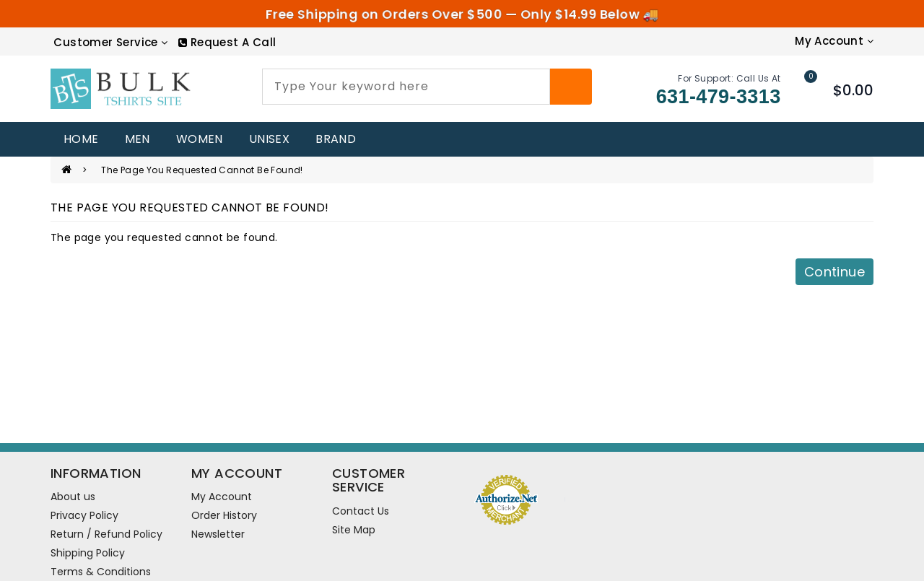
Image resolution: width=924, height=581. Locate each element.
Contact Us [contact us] (361, 511)
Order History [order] (224, 515)
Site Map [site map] (354, 530)
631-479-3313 (719, 97)
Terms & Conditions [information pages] (101, 572)
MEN (138, 139)
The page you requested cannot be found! (202, 170)
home (81, 139)
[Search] (571, 87)
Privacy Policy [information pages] (84, 515)
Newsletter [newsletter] (218, 534)
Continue (834, 272)
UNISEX (269, 139)
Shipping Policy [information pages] (88, 553)
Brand (336, 139)
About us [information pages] (73, 497)
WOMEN (200, 139)
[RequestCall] (227, 42)
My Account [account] (222, 497)
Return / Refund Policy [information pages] (106, 534)
